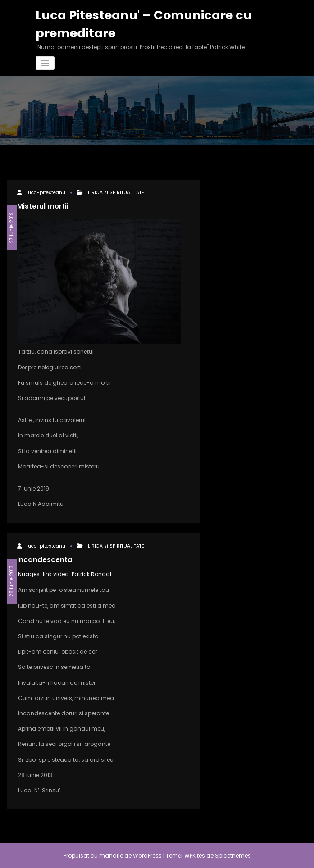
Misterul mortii (43, 206)
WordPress (147, 856)
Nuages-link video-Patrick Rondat (65, 574)
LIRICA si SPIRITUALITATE (116, 193)
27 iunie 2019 (11, 228)
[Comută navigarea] (45, 63)
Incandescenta (45, 560)
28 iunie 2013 (11, 581)
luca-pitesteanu (46, 193)
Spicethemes (233, 856)
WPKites (195, 856)
